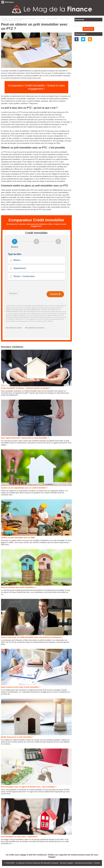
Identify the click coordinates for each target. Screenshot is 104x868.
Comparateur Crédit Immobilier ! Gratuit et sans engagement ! (36, 87)
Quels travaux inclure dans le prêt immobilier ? (21, 687)
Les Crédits (41, 19)
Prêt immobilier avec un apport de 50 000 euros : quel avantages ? (29, 787)
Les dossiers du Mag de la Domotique (23, 19)
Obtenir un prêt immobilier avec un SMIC (18, 538)
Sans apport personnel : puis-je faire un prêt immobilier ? (25, 438)
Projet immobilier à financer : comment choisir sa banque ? (26, 388)
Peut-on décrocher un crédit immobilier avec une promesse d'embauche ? (32, 637)
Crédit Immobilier (52, 19)
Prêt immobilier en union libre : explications (19, 837)
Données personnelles (83, 863)
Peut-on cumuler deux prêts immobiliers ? (19, 587)
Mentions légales (67, 863)
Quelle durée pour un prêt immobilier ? (17, 737)
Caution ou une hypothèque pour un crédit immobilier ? (24, 488)
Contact (97, 863)
